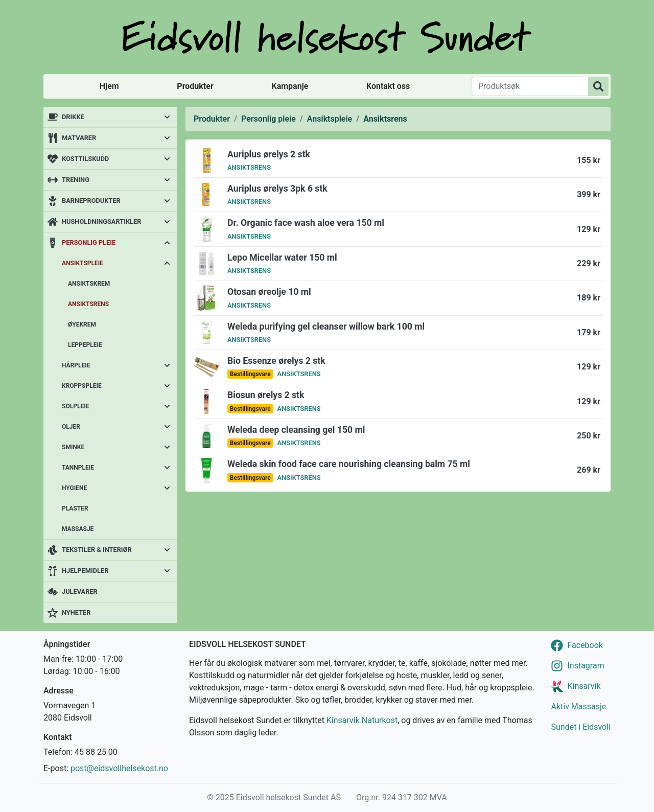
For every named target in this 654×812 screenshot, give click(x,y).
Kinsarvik (584, 686)
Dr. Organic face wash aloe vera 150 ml (306, 223)
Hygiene (74, 488)
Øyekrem (82, 324)
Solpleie (75, 406)
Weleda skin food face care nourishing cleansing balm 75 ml (349, 464)
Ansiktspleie (83, 263)
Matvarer (79, 138)
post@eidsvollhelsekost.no (119, 768)
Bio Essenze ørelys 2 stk (276, 361)
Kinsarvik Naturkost (362, 720)
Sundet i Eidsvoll (581, 727)
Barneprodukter (91, 201)
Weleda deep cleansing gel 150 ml (296, 430)
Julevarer (80, 591)
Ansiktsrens (88, 304)
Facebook (585, 645)
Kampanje (290, 86)
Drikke (73, 117)
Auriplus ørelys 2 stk (269, 154)
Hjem (109, 86)
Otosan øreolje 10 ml (269, 292)
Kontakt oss (388, 86)
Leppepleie (85, 345)
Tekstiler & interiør (97, 550)
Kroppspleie (82, 386)
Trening (76, 180)
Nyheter (76, 612)
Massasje (78, 529)
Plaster (75, 508)
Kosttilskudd (85, 159)
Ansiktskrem (89, 284)
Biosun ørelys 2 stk (266, 395)
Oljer (71, 427)
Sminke (73, 447)
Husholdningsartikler (101, 222)
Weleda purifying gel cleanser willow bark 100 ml (326, 327)
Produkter (195, 86)
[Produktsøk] (530, 86)
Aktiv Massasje (578, 706)
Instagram (586, 666)
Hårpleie (76, 365)
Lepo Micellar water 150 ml (282, 258)
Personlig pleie (89, 242)
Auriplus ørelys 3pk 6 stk (277, 189)
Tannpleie (78, 468)
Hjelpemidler (85, 571)
